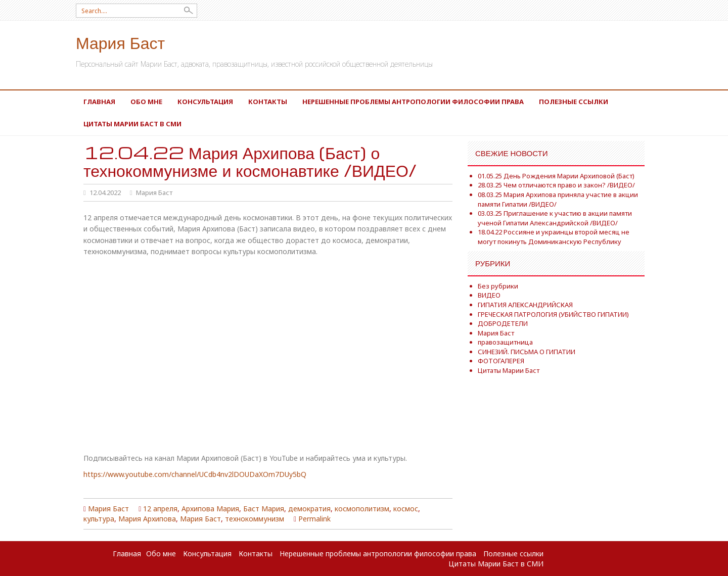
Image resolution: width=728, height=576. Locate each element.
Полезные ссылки (574, 102)
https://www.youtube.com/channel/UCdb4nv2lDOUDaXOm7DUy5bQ (195, 474)
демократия (309, 509)
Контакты (268, 102)
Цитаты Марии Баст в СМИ (132, 124)
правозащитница (505, 342)
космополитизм (362, 509)
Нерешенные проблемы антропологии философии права (413, 102)
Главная (99, 102)
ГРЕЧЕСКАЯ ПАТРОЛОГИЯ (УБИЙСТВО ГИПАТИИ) (553, 314)
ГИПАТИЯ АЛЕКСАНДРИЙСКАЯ (525, 305)
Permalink (314, 519)
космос (406, 509)
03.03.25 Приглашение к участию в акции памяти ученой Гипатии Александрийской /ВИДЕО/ (555, 218)
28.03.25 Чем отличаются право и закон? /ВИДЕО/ (556, 185)
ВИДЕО (489, 295)
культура (99, 519)
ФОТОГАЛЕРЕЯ (501, 361)
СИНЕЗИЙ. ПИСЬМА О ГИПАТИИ (527, 352)
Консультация (205, 102)
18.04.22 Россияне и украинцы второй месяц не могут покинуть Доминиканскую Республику (554, 237)
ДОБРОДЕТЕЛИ (503, 323)
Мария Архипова (147, 519)
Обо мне (146, 102)
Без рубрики (498, 286)
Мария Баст (120, 42)
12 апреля (160, 509)
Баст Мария (264, 509)
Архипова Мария (210, 509)
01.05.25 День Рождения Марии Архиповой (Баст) (556, 176)
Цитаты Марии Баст (509, 370)
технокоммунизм (255, 519)
